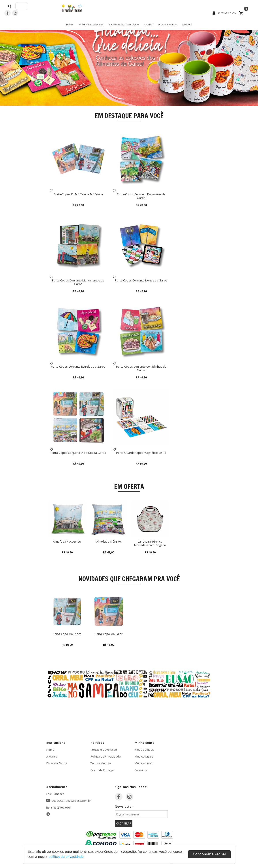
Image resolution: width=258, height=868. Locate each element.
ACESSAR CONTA (227, 13)
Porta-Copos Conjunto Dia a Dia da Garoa (78, 453)
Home (70, 25)
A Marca (187, 25)
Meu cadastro (144, 756)
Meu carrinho (144, 763)
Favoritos (141, 770)
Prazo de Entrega (102, 770)
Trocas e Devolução (104, 750)
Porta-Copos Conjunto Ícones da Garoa (141, 280)
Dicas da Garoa (168, 25)
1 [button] (126, 102)
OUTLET (149, 25)
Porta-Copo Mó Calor (109, 634)
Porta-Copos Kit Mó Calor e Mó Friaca (78, 194)
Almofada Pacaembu (67, 541)
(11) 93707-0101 (61, 807)
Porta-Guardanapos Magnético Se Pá (141, 453)
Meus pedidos (144, 750)
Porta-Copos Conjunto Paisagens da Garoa (141, 196)
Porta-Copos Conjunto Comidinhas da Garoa (141, 368)
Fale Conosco (55, 794)
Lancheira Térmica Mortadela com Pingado (150, 543)
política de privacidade (66, 857)
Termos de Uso (101, 763)
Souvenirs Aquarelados (124, 25)
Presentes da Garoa (91, 25)
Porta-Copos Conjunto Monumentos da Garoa (78, 282)
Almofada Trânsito (109, 541)
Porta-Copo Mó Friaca (67, 634)
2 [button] (132, 102)
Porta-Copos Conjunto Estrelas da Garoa (78, 367)
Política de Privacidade (106, 756)
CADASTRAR (124, 823)
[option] (129, 62)
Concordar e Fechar (209, 854)
